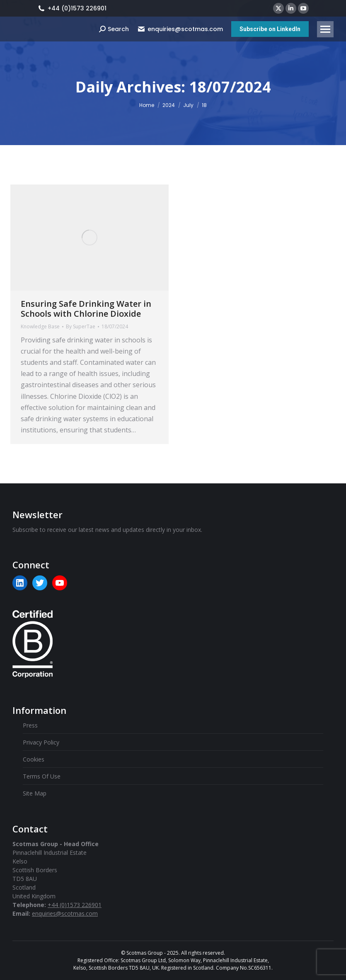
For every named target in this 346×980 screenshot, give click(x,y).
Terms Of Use (42, 776)
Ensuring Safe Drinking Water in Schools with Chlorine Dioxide (86, 309)
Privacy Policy (41, 742)
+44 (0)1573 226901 (72, 8)
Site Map (35, 793)
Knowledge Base (40, 326)
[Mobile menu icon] (325, 29)
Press (30, 725)
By (81, 326)
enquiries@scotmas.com (180, 29)
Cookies (34, 759)
